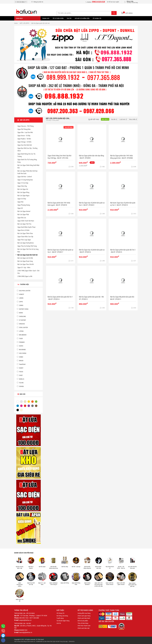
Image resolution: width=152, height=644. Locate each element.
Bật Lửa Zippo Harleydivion (26, 243)
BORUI (20, 313)
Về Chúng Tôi (60, 613)
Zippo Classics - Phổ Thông (25, 126)
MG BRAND (21, 350)
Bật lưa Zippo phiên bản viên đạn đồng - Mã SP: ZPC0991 (91, 157)
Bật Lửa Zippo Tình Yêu (24, 224)
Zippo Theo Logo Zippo (24, 240)
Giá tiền (113, 119)
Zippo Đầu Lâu (22, 218)
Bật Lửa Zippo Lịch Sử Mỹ (25, 258)
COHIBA (20, 386)
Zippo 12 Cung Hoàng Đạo (25, 180)
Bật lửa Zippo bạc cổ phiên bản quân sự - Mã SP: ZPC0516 (92, 251)
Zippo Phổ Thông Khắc (24, 129)
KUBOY (20, 368)
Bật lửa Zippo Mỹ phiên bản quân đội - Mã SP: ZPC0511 (123, 298)
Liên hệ (59, 623)
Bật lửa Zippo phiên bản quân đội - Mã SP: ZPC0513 (91, 298)
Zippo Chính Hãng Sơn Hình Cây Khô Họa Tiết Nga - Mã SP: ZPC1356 (59, 157)
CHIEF (20, 375)
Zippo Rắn (20, 202)
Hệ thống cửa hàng (62, 616)
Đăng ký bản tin (37, 2)
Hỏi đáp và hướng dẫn (82, 18)
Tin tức (69, 18)
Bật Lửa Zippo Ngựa (23, 195)
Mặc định (105, 119)
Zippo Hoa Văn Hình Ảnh (25, 145)
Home (16, 23)
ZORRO (20, 305)
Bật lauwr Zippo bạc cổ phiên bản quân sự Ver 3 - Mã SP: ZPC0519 (123, 204)
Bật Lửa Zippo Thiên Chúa (25, 233)
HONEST (20, 294)
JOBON (20, 298)
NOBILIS (20, 379)
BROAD (20, 361)
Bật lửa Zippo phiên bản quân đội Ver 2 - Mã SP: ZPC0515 (123, 251)
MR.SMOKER (22, 335)
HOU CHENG (22, 353)
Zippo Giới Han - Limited (25, 177)
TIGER (20, 338)
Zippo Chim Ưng (22, 186)
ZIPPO (20, 302)
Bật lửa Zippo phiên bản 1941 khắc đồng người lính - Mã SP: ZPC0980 (121, 157)
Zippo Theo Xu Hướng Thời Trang (27, 246)
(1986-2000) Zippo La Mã (25, 276)
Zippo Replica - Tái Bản (24, 139)
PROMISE (21, 342)
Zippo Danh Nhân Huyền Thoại (26, 227)
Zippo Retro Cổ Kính (23, 230)
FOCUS (20, 372)
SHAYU (20, 346)
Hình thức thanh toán (84, 626)
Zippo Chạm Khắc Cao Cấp (25, 236)
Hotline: (95, 2)
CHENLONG (21, 316)
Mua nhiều (132, 119)
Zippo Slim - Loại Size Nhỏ (25, 132)
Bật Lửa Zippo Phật (23, 214)
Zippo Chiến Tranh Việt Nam (26, 221)
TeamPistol (21, 364)
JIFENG (20, 331)
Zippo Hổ (20, 208)
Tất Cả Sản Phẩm (58, 18)
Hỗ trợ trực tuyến (113, 2)
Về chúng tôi (97, 18)
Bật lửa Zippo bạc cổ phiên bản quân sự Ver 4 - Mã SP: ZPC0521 (92, 204)
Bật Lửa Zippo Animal (24, 211)
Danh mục (19, 18)
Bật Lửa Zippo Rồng (23, 192)
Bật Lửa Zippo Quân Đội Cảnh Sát (27, 255)
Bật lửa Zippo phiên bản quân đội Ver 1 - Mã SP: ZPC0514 (60, 298)
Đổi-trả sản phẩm (83, 621)
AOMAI (20, 357)
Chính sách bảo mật (84, 628)
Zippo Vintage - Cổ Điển (24, 142)
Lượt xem (123, 119)
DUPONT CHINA (23, 309)
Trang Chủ (46, 18)
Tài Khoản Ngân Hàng (63, 621)
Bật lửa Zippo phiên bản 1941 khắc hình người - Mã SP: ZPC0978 (59, 204)
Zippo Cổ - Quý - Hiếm (24, 267)
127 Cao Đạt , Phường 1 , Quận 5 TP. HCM (34, 616)
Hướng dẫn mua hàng (84, 613)
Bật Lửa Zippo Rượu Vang (25, 261)
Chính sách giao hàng (84, 616)
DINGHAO (21, 324)
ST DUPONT (21, 320)
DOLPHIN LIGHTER (24, 291)
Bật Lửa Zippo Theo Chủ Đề (26, 264)
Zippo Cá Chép (22, 199)
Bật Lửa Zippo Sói (23, 189)
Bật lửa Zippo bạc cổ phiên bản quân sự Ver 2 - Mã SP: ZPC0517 (60, 251)
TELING (20, 383)
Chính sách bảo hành (84, 618)
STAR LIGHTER (22, 327)
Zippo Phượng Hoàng (24, 205)
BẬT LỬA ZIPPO (25, 23)
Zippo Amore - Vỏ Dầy (24, 135)
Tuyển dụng (60, 618)
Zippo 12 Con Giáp (23, 183)
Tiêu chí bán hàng (83, 623)
